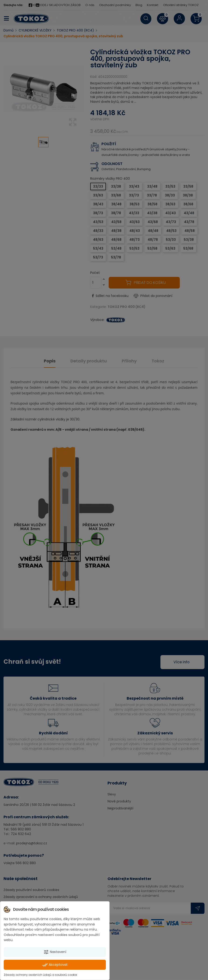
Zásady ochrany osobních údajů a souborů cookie (40, 975)
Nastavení (55, 952)
